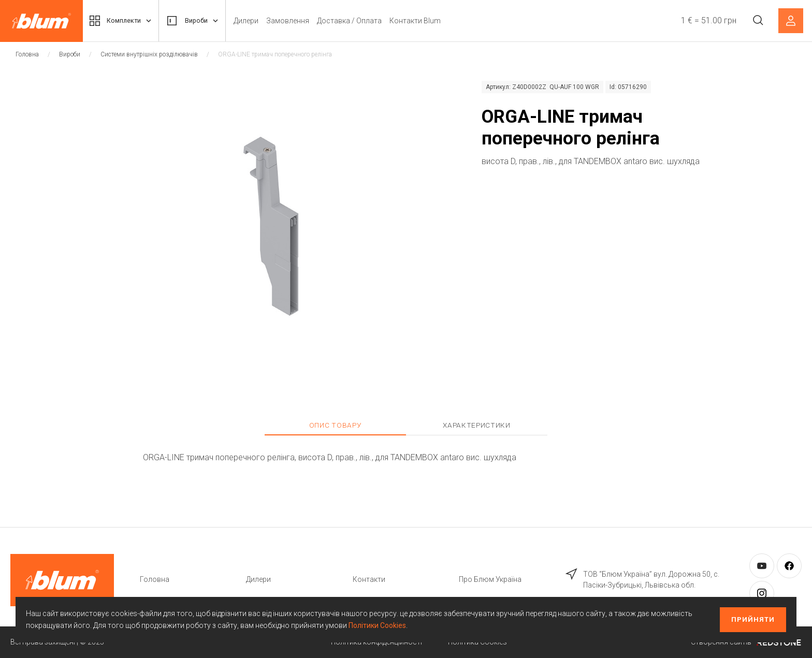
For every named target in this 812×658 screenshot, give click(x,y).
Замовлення (297, 21)
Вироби (199, 21)
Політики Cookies (377, 625)
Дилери (255, 21)
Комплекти (123, 21)
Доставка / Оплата (359, 21)
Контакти (369, 579)
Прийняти (753, 619)
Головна (27, 54)
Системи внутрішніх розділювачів (149, 54)
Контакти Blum (424, 21)
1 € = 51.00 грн (707, 20)
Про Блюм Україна (490, 579)
